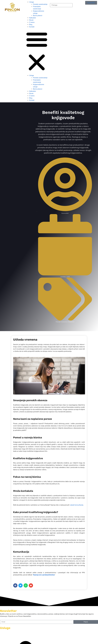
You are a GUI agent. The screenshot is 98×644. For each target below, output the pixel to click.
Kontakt (32, 27)
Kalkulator (33, 18)
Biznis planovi (38, 16)
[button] (37, 51)
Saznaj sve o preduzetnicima (44, 575)
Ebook (31, 20)
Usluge (32, 2)
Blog (31, 25)
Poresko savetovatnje (40, 4)
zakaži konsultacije (77, 505)
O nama (32, 22)
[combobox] (61, 5)
